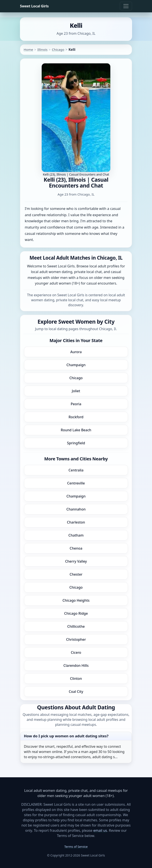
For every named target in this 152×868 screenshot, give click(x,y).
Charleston (76, 522)
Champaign (76, 365)
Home (28, 49)
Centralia (76, 470)
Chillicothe (76, 626)
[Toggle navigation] (126, 6)
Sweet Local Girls (34, 6)
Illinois (42, 49)
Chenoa (76, 548)
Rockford (76, 417)
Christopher (76, 639)
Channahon (76, 509)
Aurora (76, 352)
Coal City (76, 692)
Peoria (76, 404)
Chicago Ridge (76, 613)
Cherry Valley (76, 561)
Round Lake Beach (76, 430)
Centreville (76, 483)
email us (100, 830)
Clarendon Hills (76, 665)
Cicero (76, 652)
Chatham (76, 535)
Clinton (76, 679)
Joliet (76, 391)
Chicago (58, 49)
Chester (76, 574)
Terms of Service (76, 847)
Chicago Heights (76, 600)
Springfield (76, 443)
